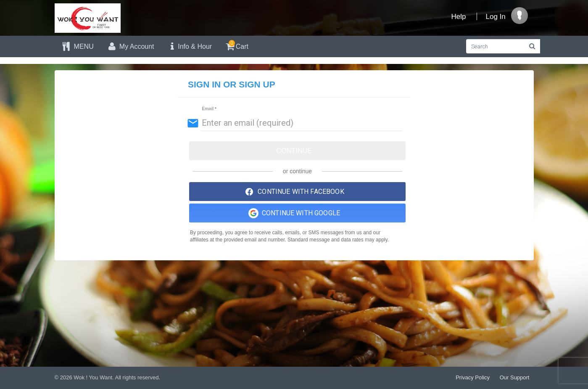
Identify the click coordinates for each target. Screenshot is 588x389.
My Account (130, 46)
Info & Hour (190, 46)
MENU (77, 46)
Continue (294, 151)
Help (459, 17)
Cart (236, 45)
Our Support (515, 377)
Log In (496, 17)
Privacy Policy (473, 377)
